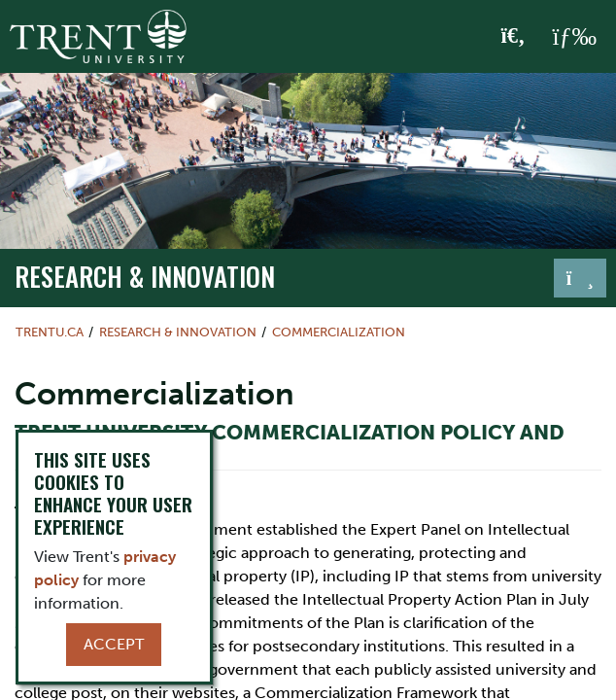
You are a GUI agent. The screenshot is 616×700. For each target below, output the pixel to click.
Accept (114, 644)
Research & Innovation (145, 276)
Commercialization (339, 332)
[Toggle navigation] (580, 278)
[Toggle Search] (513, 37)
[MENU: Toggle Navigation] (574, 37)
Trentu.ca (50, 332)
